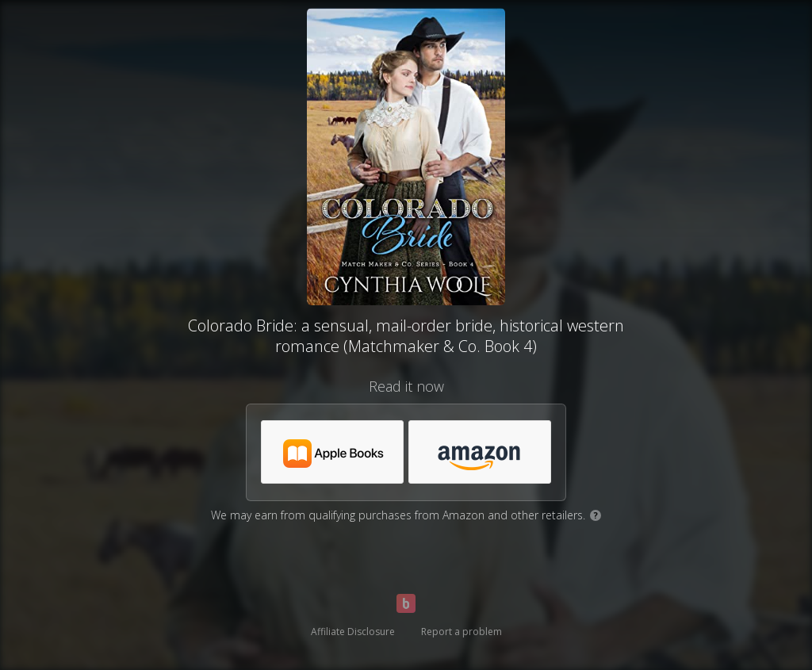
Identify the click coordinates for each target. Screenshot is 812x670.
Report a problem (462, 632)
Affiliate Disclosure (353, 632)
